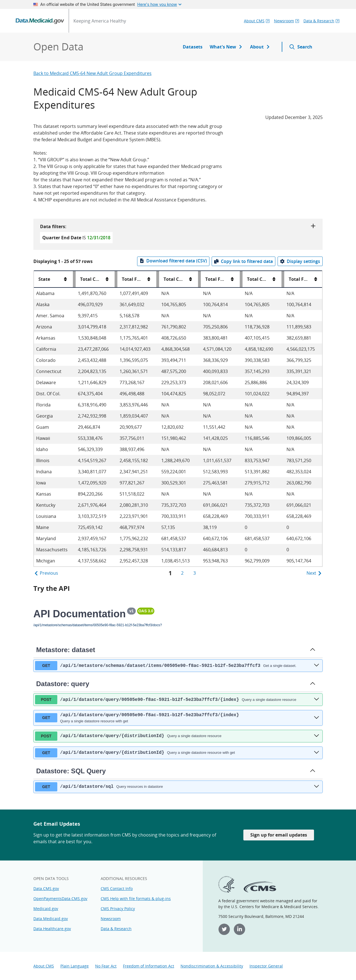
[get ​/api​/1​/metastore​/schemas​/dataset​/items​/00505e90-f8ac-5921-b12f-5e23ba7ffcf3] (317, 665)
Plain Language (75, 966)
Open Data (58, 47)
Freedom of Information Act (149, 966)
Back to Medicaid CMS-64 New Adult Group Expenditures (92, 73)
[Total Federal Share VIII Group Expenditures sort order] (232, 279)
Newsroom (111, 919)
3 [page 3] (195, 573)
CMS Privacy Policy (118, 909)
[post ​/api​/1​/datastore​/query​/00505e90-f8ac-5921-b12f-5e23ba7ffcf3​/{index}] (317, 699)
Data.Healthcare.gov (52, 929)
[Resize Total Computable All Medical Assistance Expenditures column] (116, 279)
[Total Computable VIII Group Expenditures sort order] (191, 279)
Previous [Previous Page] (46, 573)
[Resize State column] (74, 279)
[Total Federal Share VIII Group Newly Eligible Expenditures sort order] (316, 279)
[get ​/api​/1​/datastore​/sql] (317, 787)
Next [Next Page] (314, 573)
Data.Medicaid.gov (51, 919)
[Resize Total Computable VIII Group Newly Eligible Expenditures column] (283, 279)
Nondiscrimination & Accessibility (212, 966)
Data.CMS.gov (46, 888)
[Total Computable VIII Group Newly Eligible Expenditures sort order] (274, 279)
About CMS (44, 966)
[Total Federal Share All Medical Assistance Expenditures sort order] (149, 279)
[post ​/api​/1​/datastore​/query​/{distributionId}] (317, 736)
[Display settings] (300, 261)
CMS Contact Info (117, 888)
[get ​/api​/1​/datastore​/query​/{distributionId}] (317, 753)
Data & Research (116, 929)
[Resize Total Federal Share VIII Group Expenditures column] (241, 279)
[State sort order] (65, 279)
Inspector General (266, 966)
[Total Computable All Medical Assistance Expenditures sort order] (107, 279)
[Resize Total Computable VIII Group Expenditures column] (199, 279)
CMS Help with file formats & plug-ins (136, 899)
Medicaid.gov (46, 909)
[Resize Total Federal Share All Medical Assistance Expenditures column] (158, 279)
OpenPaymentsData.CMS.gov (60, 899)
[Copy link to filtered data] (243, 261)
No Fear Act (106, 966)
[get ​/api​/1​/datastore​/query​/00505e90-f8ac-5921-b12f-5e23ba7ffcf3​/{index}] (317, 718)
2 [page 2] (182, 573)
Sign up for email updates (279, 835)
